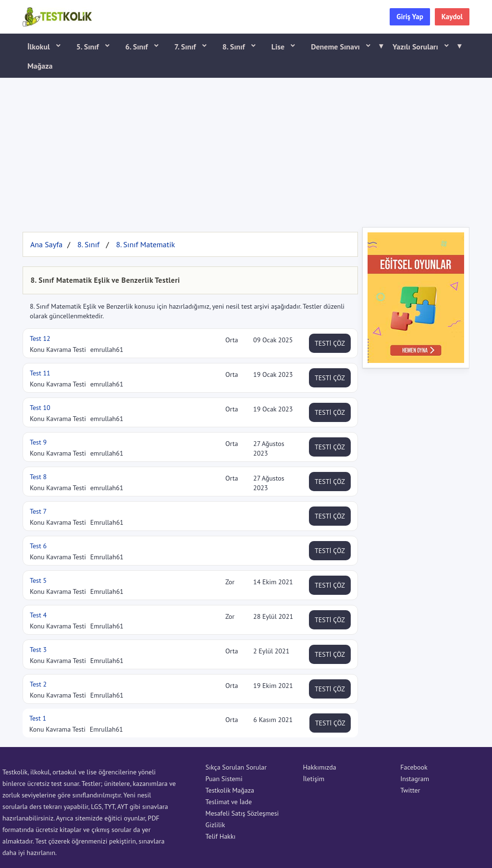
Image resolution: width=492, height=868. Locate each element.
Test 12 (40, 338)
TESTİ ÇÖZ (330, 343)
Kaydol (452, 17)
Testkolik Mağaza (230, 790)
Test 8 (38, 477)
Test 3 (38, 650)
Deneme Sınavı (344, 46)
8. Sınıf (235, 47)
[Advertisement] (246, 150)
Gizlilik (215, 825)
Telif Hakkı (221, 836)
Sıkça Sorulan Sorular (236, 767)
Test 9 (38, 442)
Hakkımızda (319, 767)
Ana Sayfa (46, 244)
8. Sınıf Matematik (145, 244)
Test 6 (38, 546)
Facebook (414, 767)
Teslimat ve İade (229, 802)
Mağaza (40, 66)
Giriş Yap (410, 17)
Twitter (410, 790)
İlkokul (40, 47)
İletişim (314, 779)
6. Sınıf (138, 47)
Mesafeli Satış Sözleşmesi (242, 813)
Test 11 (40, 373)
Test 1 (38, 718)
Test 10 (40, 408)
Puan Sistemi (224, 779)
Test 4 (38, 615)
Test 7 (38, 511)
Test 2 (38, 684)
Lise (279, 47)
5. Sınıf (89, 47)
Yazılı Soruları (424, 46)
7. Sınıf (186, 47)
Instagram (415, 779)
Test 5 (38, 580)
